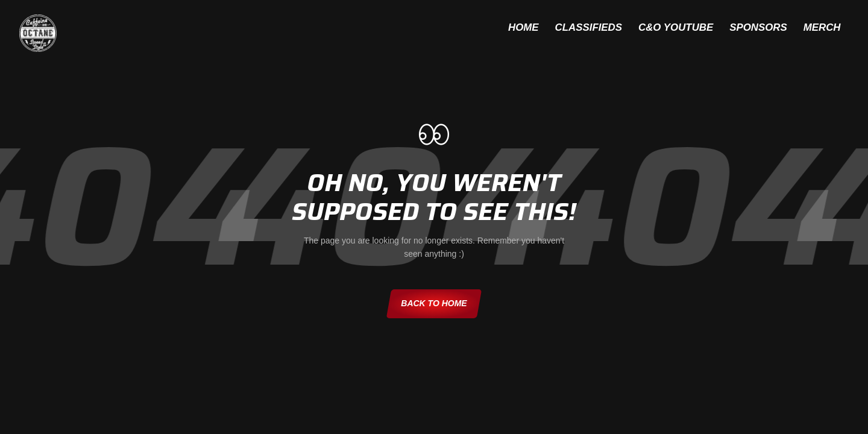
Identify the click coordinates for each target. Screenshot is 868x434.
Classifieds (555, 29)
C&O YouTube (651, 29)
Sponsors (743, 29)
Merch (816, 29)
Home (479, 29)
